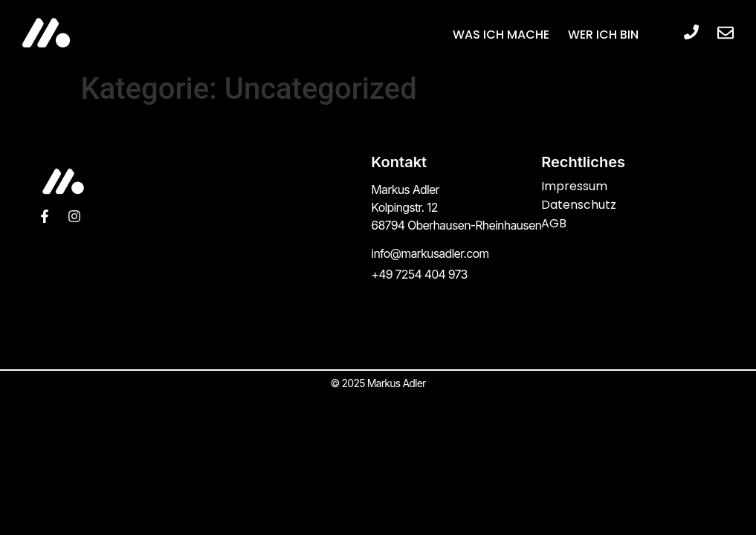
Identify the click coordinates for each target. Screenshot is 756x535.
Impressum (574, 186)
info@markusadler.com (430, 253)
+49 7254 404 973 (419, 274)
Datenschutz (579, 205)
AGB (554, 223)
